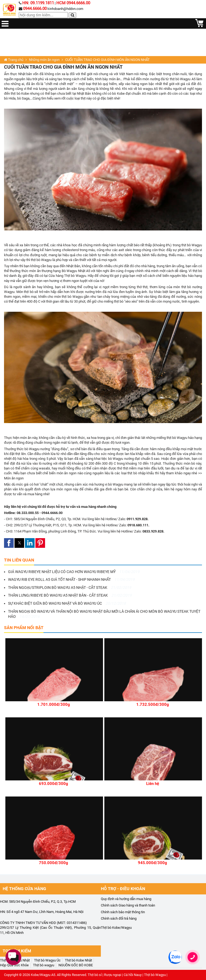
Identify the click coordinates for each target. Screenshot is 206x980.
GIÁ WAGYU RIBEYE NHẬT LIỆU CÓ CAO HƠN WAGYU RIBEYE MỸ (74, 572)
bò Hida (10, 98)
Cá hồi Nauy (133, 975)
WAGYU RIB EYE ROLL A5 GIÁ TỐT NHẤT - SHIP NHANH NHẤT (71, 579)
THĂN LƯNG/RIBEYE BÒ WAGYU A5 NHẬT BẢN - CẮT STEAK (70, 595)
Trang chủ (14, 60)
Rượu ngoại (113, 975)
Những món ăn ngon (44, 60)
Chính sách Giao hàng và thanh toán (128, 905)
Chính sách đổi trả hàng (119, 918)
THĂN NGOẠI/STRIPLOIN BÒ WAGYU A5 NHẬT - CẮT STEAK (70, 588)
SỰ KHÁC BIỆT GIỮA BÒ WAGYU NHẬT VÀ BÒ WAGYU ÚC (67, 603)
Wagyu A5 (188, 79)
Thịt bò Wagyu (75, 276)
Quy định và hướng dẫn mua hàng (126, 899)
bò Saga (23, 98)
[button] (9, 543)
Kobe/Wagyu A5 (43, 975)
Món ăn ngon (14, 478)
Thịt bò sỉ (95, 975)
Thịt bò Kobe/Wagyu (116, 928)
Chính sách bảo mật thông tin (123, 912)
